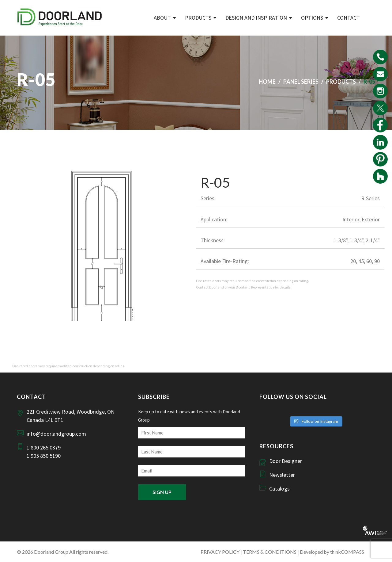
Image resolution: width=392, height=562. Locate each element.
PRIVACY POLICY (220, 552)
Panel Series (301, 82)
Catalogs (279, 489)
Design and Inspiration (256, 18)
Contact (349, 18)
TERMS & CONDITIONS (270, 552)
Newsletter (282, 475)
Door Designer (286, 461)
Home (267, 82)
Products (198, 18)
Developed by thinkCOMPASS (332, 552)
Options (312, 18)
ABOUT (162, 18)
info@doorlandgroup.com (56, 434)
